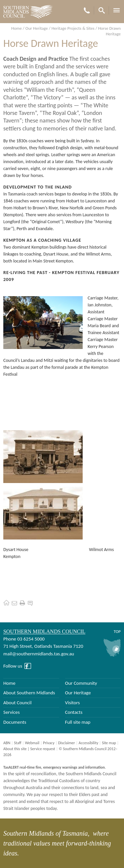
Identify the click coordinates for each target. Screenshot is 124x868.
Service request (43, 749)
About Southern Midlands (29, 693)
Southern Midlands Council (44, 631)
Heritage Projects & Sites (73, 28)
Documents (15, 722)
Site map (109, 743)
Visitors (73, 703)
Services (12, 712)
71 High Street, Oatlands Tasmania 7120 (43, 646)
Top (117, 631)
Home (17, 28)
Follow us (13, 666)
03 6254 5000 (31, 639)
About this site (15, 749)
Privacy (49, 743)
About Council (18, 703)
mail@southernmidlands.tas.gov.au (39, 654)
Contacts (74, 712)
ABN (7, 743)
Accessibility (88, 743)
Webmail (32, 743)
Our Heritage (37, 28)
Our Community (81, 683)
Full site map (78, 722)
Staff (18, 743)
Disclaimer (67, 743)
